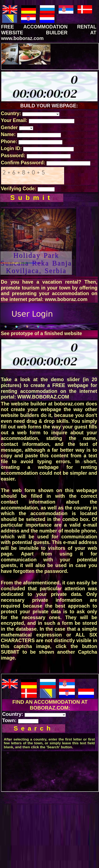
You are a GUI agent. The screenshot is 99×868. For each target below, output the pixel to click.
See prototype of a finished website (41, 333)
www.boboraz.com (66, 299)
